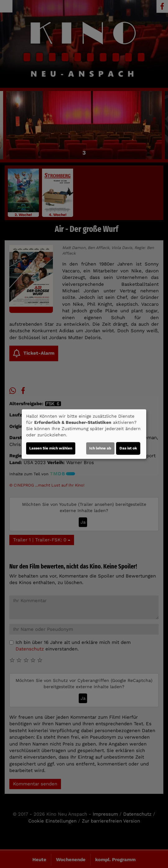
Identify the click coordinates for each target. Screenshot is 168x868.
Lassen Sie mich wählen (51, 448)
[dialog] (84, 434)
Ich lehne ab (100, 448)
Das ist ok (128, 448)
